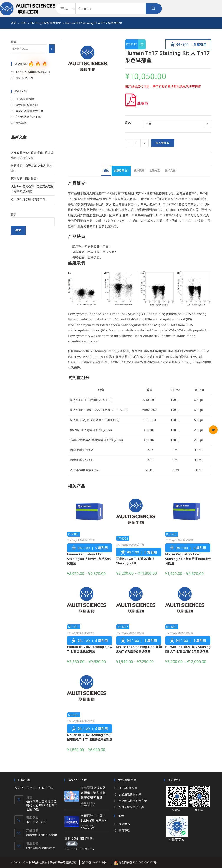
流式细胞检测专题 (27, 105)
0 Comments (88, 805)
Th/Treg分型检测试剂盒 (81, 540)
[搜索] (52, 49)
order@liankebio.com (42, 835)
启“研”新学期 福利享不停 (33, 72)
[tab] (106, 171)
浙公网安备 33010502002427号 (135, 862)
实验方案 (155, 171)
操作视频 (139, 171)
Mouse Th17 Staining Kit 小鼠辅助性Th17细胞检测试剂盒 (139, 649)
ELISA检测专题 (25, 99)
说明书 (137, 103)
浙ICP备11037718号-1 (95, 862)
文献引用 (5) (121, 171)
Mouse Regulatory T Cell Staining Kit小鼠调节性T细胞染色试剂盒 (188, 559)
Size (128, 123)
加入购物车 (163, 143)
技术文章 (170, 171)
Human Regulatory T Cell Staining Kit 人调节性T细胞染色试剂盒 (89, 559)
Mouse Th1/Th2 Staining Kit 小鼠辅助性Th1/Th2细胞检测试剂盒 (90, 737)
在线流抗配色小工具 (28, 117)
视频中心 (124, 824)
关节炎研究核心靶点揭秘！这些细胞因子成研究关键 (93, 793)
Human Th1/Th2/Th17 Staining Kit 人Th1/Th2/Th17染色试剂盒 (188, 649)
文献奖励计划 (24, 78)
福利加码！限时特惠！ (25, 179)
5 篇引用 (200, 45)
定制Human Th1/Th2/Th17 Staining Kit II (135, 561)
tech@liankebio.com (41, 848)
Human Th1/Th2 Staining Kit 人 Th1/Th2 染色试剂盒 (90, 649)
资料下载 (124, 830)
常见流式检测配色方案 (29, 111)
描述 (106, 171)
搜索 (14, 42)
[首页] (14, 23)
